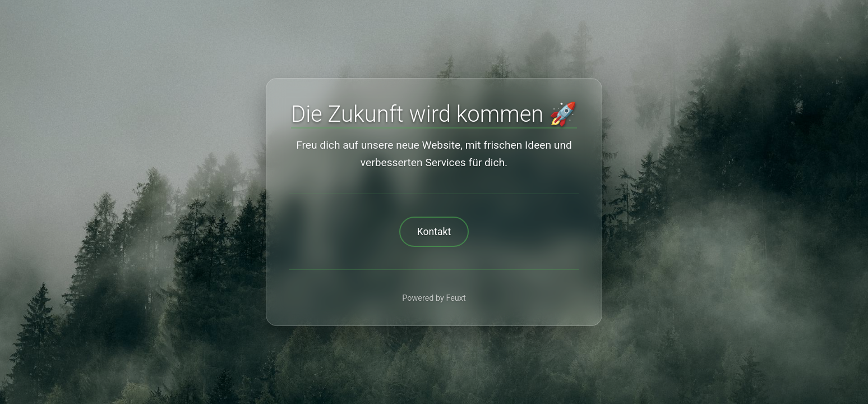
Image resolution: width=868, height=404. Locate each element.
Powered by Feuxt (434, 298)
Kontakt (434, 232)
